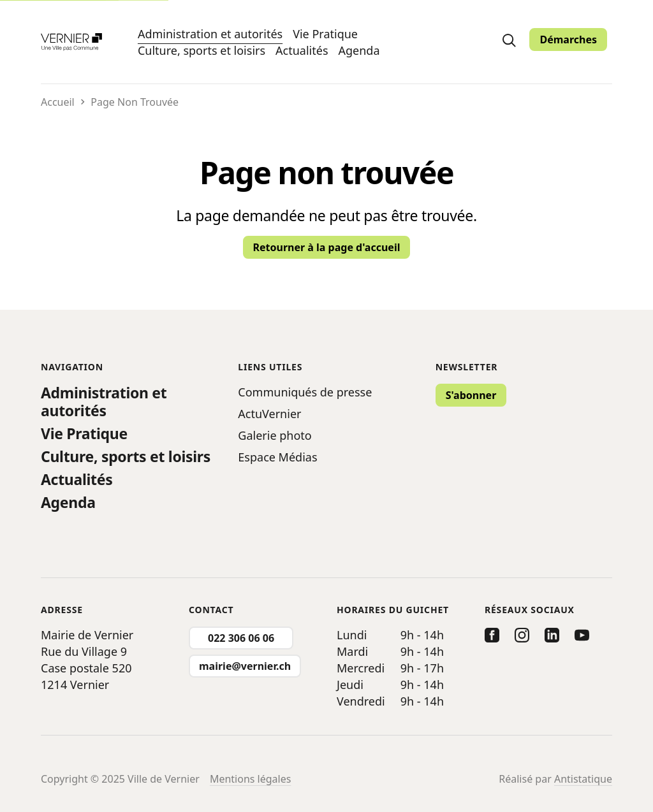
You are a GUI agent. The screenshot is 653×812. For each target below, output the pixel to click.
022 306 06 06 (241, 638)
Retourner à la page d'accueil (327, 247)
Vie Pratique (325, 34)
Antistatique (583, 779)
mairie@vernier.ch (245, 666)
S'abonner (471, 395)
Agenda (359, 50)
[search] (509, 40)
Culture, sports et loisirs (202, 50)
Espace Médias (277, 457)
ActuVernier (269, 414)
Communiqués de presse (305, 392)
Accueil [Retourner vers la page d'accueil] (58, 102)
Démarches (568, 40)
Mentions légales (251, 779)
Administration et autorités (210, 33)
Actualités (302, 50)
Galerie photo (275, 435)
